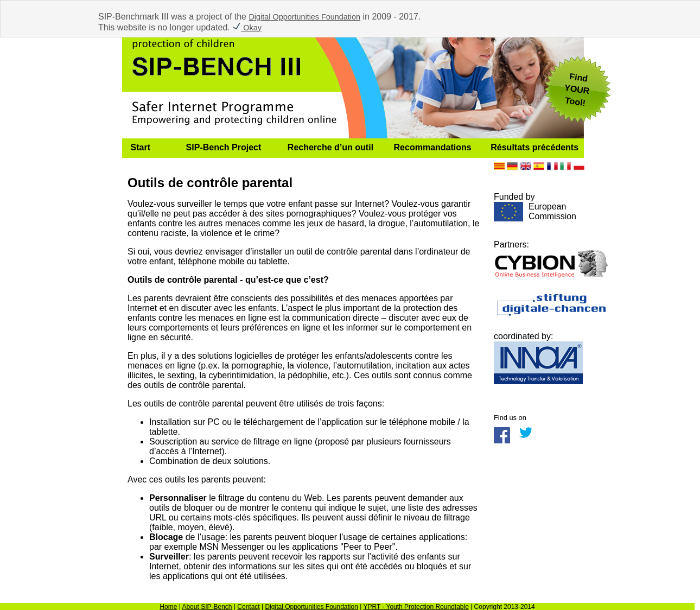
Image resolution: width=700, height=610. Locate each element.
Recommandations (433, 147)
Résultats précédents (534, 147)
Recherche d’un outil (330, 147)
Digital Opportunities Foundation (304, 17)
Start (141, 147)
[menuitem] (150, 148)
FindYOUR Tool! (577, 90)
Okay (247, 28)
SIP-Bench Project (224, 147)
